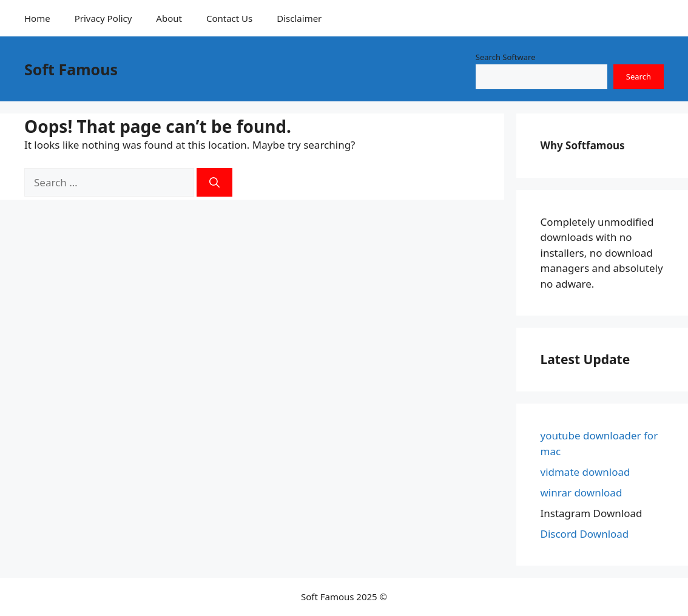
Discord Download (585, 534)
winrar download (582, 492)
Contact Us (229, 18)
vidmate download (585, 472)
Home (37, 18)
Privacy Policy (103, 18)
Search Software (506, 57)
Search (639, 76)
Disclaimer (299, 18)
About (169, 18)
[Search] (214, 183)
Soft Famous (71, 69)
